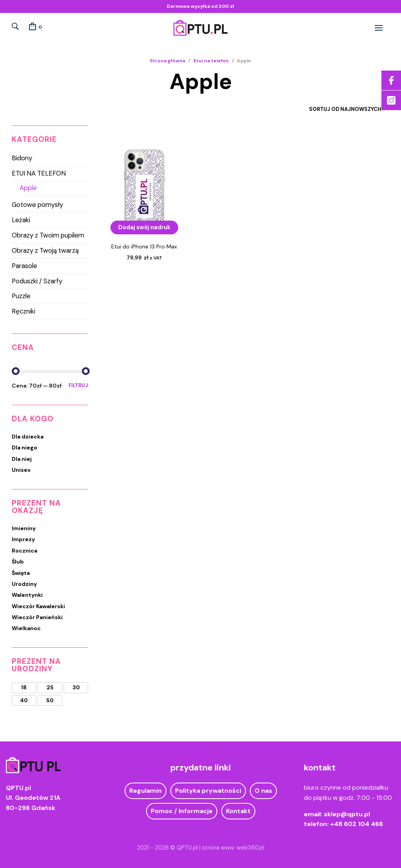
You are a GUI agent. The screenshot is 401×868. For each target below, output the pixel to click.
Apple (28, 188)
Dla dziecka (28, 437)
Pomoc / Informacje (182, 811)
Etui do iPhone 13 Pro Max (144, 246)
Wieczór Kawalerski (38, 606)
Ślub (18, 562)
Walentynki (27, 595)
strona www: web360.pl (233, 848)
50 (50, 700)
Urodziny (24, 584)
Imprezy (23, 539)
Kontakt (238, 811)
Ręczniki (23, 311)
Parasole (24, 266)
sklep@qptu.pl (347, 814)
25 (50, 688)
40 (24, 700)
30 (76, 688)
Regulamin (145, 791)
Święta (21, 573)
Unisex (21, 470)
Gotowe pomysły (37, 205)
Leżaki (21, 220)
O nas (263, 791)
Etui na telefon (211, 61)
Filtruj (78, 385)
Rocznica (24, 551)
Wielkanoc (26, 628)
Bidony (22, 158)
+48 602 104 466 (357, 824)
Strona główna (168, 61)
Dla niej (22, 459)
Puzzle (21, 296)
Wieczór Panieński (37, 617)
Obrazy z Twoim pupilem (48, 235)
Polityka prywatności (208, 791)
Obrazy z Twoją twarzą (45, 250)
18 (24, 688)
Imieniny (24, 528)
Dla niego (24, 448)
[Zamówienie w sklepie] (340, 109)
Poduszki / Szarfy (37, 281)
